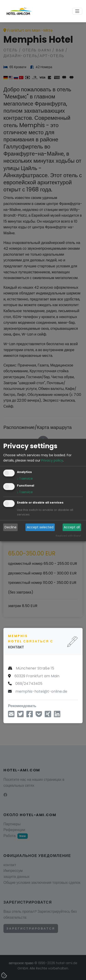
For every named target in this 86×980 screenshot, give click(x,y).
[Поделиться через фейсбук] (30, 715)
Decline (11, 527)
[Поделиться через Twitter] (20, 715)
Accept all (72, 527)
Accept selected (40, 527)
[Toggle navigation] (77, 11)
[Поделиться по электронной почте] (11, 715)
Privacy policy (52, 460)
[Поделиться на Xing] (48, 715)
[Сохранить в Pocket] (39, 715)
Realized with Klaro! (68, 536)
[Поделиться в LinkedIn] (57, 715)
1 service (25, 479)
